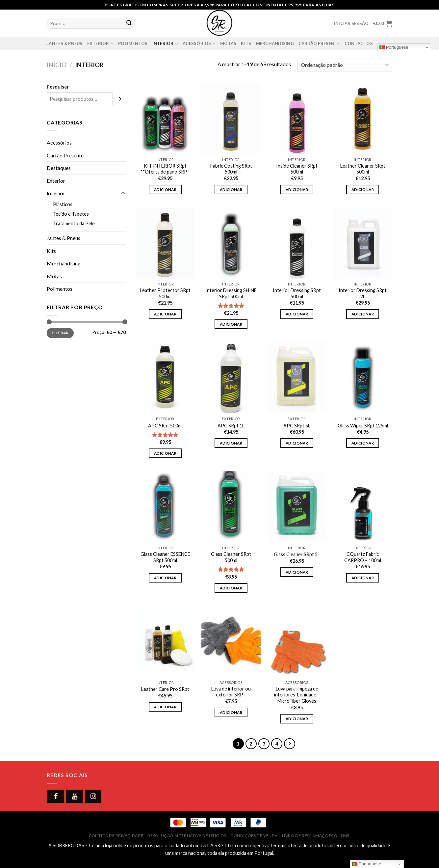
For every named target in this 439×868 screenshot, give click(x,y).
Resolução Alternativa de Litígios (187, 836)
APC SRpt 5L (297, 426)
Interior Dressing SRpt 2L (363, 293)
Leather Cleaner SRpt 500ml (363, 169)
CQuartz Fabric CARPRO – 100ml (363, 557)
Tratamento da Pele (74, 223)
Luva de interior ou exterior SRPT (231, 692)
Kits (246, 43)
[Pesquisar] (120, 99)
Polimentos (133, 43)
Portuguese (394, 47)
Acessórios (199, 44)
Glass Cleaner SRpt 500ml (231, 557)
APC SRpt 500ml (165, 426)
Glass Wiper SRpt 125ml (363, 426)
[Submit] (129, 23)
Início (57, 65)
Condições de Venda (254, 836)
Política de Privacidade (116, 836)
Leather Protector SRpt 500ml (165, 293)
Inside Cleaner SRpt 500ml (297, 169)
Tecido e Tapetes (71, 214)
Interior (165, 44)
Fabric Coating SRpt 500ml (231, 169)
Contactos (359, 43)
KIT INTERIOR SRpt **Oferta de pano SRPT (165, 169)
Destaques (59, 168)
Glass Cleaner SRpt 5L (297, 554)
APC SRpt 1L (231, 426)
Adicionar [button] (165, 190)
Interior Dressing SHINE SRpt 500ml (231, 293)
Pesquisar (58, 87)
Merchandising (275, 43)
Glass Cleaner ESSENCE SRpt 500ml (165, 557)
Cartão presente (319, 43)
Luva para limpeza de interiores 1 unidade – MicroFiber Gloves (297, 695)
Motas (228, 43)
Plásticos (63, 204)
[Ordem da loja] (345, 65)
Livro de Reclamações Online (316, 836)
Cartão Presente (65, 155)
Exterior (101, 44)
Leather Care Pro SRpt (165, 689)
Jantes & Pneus (65, 43)
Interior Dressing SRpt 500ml (297, 293)
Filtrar (60, 333)
